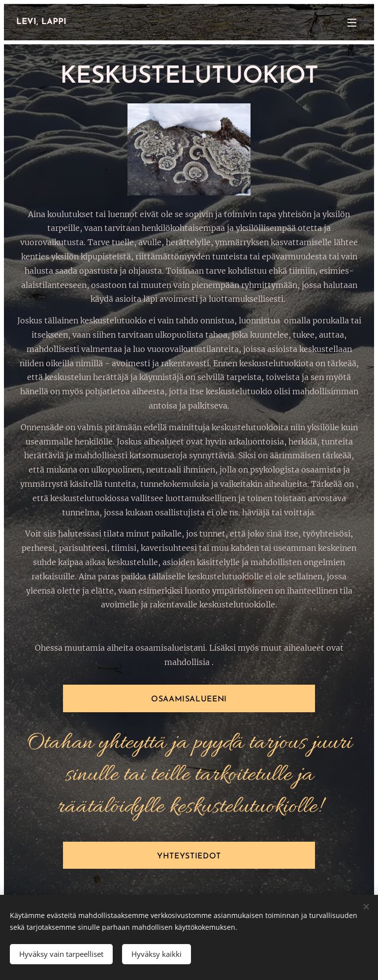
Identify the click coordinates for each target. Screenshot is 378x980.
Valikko (352, 23)
